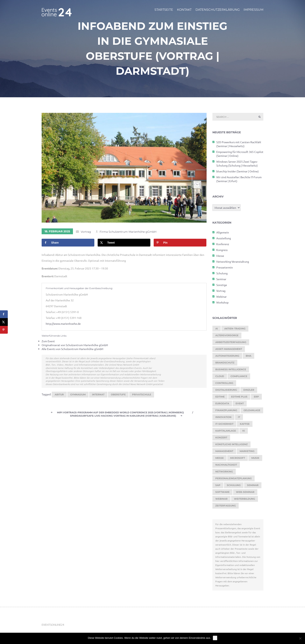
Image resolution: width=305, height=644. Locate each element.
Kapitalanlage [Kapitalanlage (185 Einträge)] (226, 431)
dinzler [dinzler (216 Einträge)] (249, 390)
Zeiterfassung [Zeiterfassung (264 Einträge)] (226, 506)
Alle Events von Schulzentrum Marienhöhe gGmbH (72, 349)
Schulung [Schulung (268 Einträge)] (234, 485)
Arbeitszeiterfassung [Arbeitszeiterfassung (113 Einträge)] (231, 342)
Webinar (221, 297)
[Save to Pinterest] (180, 243)
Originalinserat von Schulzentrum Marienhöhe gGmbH (75, 345)
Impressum (253, 10)
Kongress (222, 250)
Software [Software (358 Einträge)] (222, 492)
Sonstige (222, 285)
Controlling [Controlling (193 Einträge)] (224, 383)
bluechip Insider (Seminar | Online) (238, 171)
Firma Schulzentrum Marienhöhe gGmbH (128, 232)
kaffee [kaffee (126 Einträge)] (245, 424)
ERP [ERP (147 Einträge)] (256, 397)
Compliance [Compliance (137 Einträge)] (239, 376)
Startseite (164, 10)
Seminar (221, 279)
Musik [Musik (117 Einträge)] (255, 458)
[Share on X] (124, 243)
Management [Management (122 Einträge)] (224, 451)
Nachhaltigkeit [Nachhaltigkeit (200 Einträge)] (226, 465)
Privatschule (142, 394)
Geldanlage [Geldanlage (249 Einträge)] (252, 410)
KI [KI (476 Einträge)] (244, 431)
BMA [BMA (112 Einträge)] (248, 356)
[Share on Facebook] (68, 243)
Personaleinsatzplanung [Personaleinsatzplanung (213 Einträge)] (234, 478)
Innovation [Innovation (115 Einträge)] (223, 417)
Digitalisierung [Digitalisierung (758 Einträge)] (226, 390)
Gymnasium (78, 394)
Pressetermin (225, 267)
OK (215, 638)
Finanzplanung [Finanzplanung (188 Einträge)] (226, 410)
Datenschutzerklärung (218, 10)
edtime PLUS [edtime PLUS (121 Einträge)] (239, 397)
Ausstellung (224, 238)
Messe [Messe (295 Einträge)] (220, 458)
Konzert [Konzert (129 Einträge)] (221, 437)
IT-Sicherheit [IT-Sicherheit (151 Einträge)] (224, 424)
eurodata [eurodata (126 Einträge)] (222, 403)
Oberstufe (118, 394)
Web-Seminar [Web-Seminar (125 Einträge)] (245, 492)
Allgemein (223, 232)
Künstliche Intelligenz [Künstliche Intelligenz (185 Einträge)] (231, 444)
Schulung (222, 273)
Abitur (59, 394)
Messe (220, 256)
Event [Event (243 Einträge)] (240, 403)
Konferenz (223, 244)
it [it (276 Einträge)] (239, 417)
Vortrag (86, 232)
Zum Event (48, 341)
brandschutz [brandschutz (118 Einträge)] (225, 363)
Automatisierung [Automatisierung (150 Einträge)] (227, 356)
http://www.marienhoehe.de (63, 324)
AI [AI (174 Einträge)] (217, 329)
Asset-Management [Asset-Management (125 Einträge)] (229, 349)
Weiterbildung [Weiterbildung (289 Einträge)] (245, 499)
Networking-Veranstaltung (233, 261)
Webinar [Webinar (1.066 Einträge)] (221, 499)
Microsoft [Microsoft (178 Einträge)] (238, 458)
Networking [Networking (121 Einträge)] (224, 472)
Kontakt (184, 10)
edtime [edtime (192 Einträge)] (220, 397)
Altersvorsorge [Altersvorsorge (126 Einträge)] (227, 335)
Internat (98, 394)
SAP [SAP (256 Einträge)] (218, 485)
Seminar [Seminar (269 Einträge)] (253, 485)
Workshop (222, 302)
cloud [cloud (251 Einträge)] (220, 376)
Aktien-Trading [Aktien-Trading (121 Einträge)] (235, 329)
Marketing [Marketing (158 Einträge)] (247, 451)
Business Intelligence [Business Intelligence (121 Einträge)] (231, 369)
